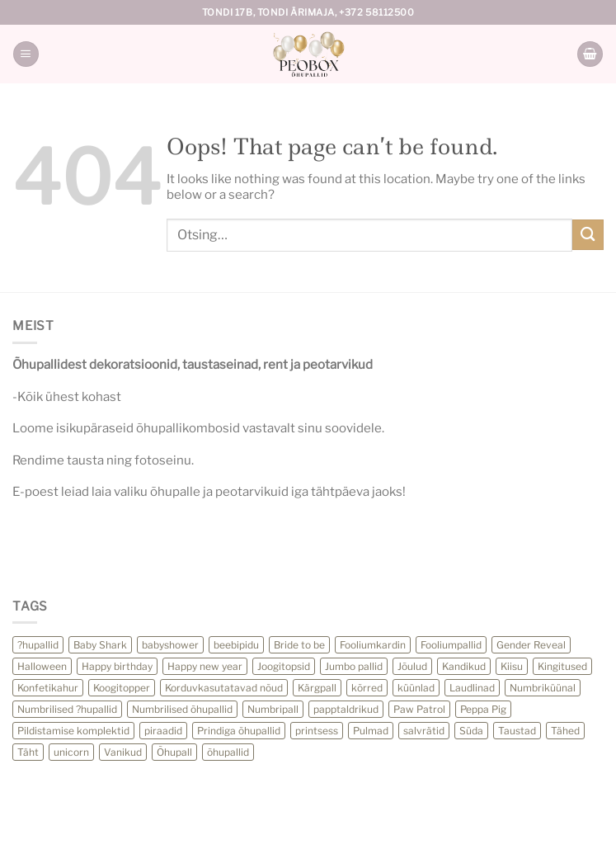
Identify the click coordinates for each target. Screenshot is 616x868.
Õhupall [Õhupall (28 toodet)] (174, 752)
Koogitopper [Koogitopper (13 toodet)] (122, 688)
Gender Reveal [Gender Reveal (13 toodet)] (531, 645)
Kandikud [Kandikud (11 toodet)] (464, 666)
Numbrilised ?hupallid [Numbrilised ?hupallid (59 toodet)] (67, 709)
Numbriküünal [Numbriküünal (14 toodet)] (543, 688)
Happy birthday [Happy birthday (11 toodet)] (117, 666)
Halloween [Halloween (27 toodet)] (42, 666)
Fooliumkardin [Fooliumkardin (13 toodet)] (373, 645)
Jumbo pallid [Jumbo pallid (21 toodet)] (354, 666)
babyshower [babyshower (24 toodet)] (170, 645)
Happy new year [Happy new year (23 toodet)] (205, 666)
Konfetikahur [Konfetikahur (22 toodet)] (48, 688)
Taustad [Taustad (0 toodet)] (517, 731)
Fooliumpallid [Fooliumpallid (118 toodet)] (451, 645)
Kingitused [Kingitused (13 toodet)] (562, 666)
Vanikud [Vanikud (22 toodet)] (123, 752)
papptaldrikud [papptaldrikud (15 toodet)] (346, 709)
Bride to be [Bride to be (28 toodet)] (299, 645)
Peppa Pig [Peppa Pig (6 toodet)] (483, 709)
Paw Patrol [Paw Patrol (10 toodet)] (419, 709)
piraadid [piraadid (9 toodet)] (163, 731)
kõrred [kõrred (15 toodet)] (367, 688)
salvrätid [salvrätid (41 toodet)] (424, 731)
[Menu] (26, 54)
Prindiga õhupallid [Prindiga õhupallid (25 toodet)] (239, 731)
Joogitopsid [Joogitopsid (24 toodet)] (284, 666)
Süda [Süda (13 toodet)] (471, 731)
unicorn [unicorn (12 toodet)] (71, 752)
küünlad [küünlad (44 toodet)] (416, 688)
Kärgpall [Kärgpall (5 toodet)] (317, 688)
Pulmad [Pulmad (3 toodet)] (371, 731)
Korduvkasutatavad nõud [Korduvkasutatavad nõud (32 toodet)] (224, 688)
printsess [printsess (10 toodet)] (317, 731)
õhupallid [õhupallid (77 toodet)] (228, 752)
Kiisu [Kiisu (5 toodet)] (512, 666)
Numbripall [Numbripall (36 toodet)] (273, 709)
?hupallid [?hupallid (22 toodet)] (38, 645)
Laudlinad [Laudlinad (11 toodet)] (472, 688)
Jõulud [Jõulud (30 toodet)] (412, 666)
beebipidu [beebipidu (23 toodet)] (236, 645)
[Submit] (588, 235)
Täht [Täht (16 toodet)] (28, 752)
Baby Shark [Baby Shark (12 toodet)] (100, 645)
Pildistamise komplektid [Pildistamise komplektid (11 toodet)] (73, 731)
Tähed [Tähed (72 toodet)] (565, 731)
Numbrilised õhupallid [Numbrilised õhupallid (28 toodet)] (182, 709)
